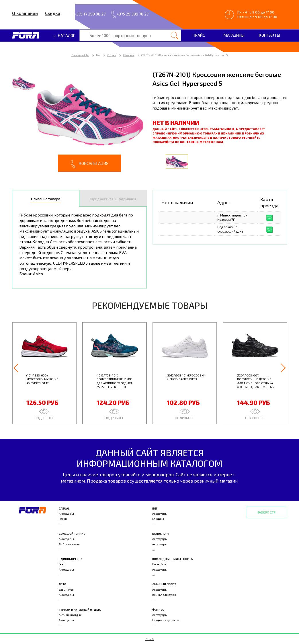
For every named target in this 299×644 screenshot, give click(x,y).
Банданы (158, 519)
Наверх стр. (266, 512)
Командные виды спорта (172, 559)
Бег (155, 508)
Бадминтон (66, 590)
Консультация (89, 164)
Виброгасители (69, 544)
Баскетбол (159, 564)
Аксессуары (66, 514)
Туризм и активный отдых (80, 610)
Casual (64, 508)
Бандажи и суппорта (166, 620)
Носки (63, 519)
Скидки (53, 13)
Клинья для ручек (164, 595)
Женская (129, 55)
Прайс (199, 35)
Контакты (269, 35)
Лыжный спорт (164, 584)
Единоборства (71, 559)
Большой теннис (72, 534)
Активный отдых (70, 615)
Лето (62, 584)
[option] (79, 121)
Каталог (64, 35)
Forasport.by (80, 55)
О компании (25, 13)
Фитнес (158, 610)
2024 (150, 639)
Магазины (234, 35)
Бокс (62, 564)
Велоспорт (161, 534)
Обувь (112, 55)
